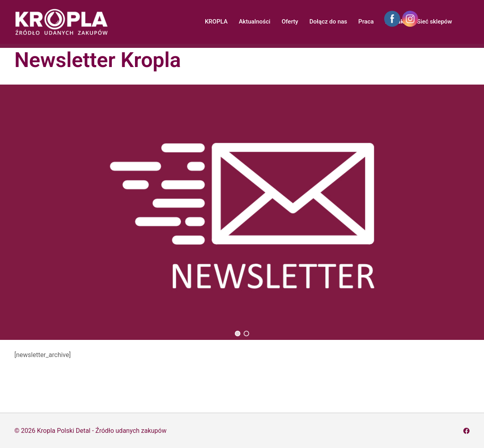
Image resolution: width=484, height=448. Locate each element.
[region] (242, 212)
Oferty (290, 22)
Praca (366, 22)
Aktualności (255, 22)
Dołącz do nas (328, 22)
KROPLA (216, 22)
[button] (238, 334)
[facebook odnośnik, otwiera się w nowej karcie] (466, 431)
